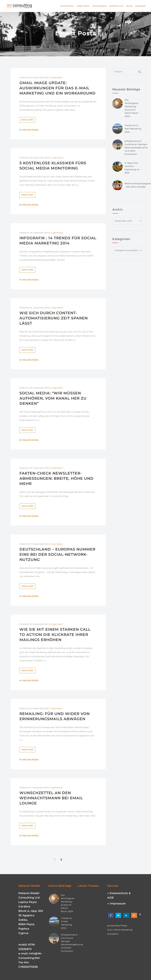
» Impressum (117, 904)
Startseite (67, 6)
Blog (130, 6)
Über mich (83, 6)
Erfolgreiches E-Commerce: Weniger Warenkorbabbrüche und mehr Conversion (136, 148)
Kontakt (141, 6)
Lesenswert (57, 77)
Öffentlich (116, 6)
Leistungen (99, 6)
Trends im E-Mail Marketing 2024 (133, 129)
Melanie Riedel (31, 130)
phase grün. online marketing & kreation (120, 930)
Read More (27, 120)
